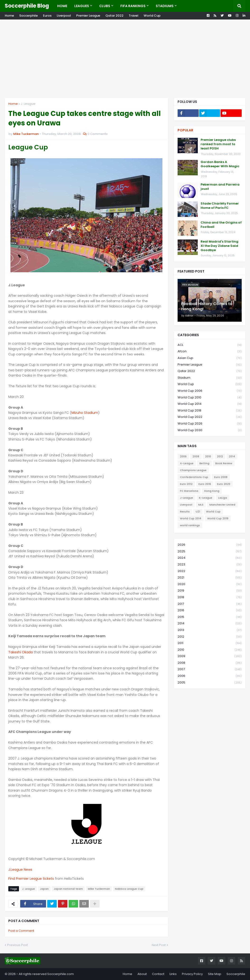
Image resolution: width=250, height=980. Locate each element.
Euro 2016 (205, 484)
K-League (206, 498)
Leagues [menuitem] (82, 6)
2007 (210, 669)
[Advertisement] (125, 59)
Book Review (224, 463)
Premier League (88, 16)
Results (185, 512)
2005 (210, 683)
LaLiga (223, 498)
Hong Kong (212, 491)
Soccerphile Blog (27, 6)
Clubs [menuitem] (105, 6)
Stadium (210, 378)
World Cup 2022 (210, 417)
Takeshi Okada (21, 652)
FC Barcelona (189, 491)
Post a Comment (21, 931)
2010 (208, 456)
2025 (210, 552)
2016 (210, 610)
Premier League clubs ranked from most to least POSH (218, 144)
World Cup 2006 (210, 391)
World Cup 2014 (210, 404)
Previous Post (17, 945)
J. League (28, 104)
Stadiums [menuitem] (165, 6)
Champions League (193, 470)
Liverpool (64, 16)
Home (9, 16)
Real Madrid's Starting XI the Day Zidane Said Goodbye (219, 246)
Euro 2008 (221, 477)
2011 (210, 643)
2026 (210, 545)
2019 (210, 591)
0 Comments (98, 134)
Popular (185, 130)
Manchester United (222, 505)
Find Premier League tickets (31, 879)
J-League (186, 498)
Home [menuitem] (62, 6)
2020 (210, 584)
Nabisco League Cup (129, 889)
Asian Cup (210, 358)
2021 (210, 578)
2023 (210, 565)
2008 (196, 456)
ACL (210, 345)
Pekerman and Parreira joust (220, 187)
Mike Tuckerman (99, 889)
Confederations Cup (194, 477)
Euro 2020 (224, 484)
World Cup (152, 16)
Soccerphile (28, 16)
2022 (210, 571)
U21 (198, 512)
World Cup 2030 (210, 430)
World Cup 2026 (210, 424)
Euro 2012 (186, 484)
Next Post (159, 945)
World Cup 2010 (210, 398)
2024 (210, 558)
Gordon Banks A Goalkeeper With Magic (220, 164)
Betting (204, 463)
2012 (220, 456)
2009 (210, 656)
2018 (210, 597)
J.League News (20, 870)
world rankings (190, 525)
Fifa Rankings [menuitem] (133, 6)
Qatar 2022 (114, 16)
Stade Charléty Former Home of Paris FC (220, 206)
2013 (210, 630)
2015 (210, 617)
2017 (210, 604)
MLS (201, 505)
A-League (187, 463)
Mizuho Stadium (85, 413)
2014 (232, 456)
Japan (44, 889)
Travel (134, 16)
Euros (47, 16)
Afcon (210, 351)
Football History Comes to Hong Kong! (207, 306)
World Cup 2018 (210, 411)
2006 (183, 456)
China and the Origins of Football (221, 225)
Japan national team (68, 889)
